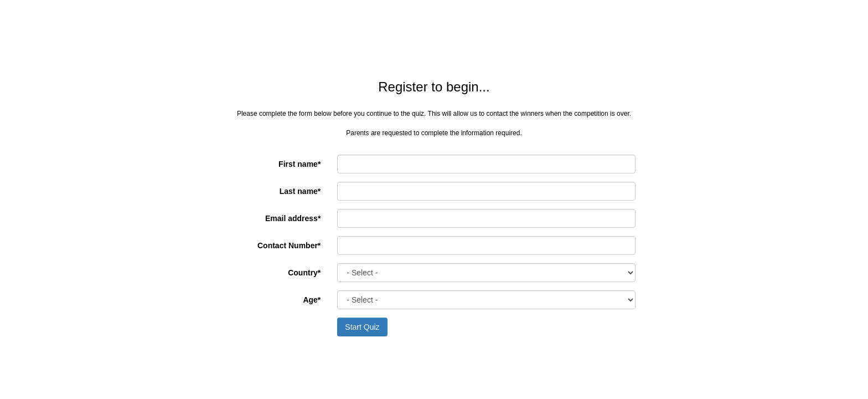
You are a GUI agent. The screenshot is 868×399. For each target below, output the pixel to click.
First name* (299, 164)
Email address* (293, 218)
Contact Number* (289, 245)
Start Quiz (362, 327)
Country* (304, 273)
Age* (312, 300)
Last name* (300, 191)
